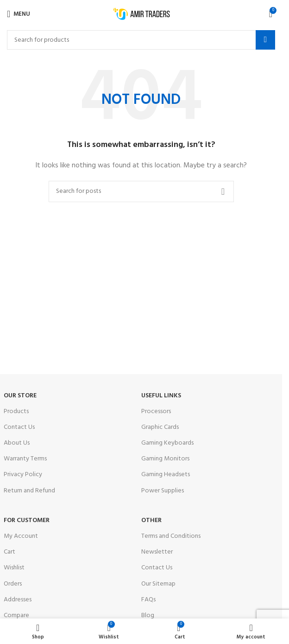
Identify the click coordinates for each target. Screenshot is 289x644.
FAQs (148, 600)
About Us (17, 443)
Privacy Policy (23, 475)
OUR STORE (20, 396)
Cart (9, 552)
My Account (21, 536)
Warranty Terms (25, 459)
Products (16, 411)
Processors (156, 411)
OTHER (151, 520)
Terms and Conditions (171, 536)
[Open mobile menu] (19, 14)
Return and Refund (29, 491)
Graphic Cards (160, 427)
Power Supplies (163, 491)
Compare (16, 615)
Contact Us (19, 427)
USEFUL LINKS (161, 396)
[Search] (141, 40)
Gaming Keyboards (167, 443)
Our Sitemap (158, 584)
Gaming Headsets (166, 475)
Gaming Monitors (165, 459)
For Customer (27, 520)
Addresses (18, 600)
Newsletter (157, 552)
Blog (148, 615)
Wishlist (14, 568)
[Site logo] (141, 14)
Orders (13, 584)
